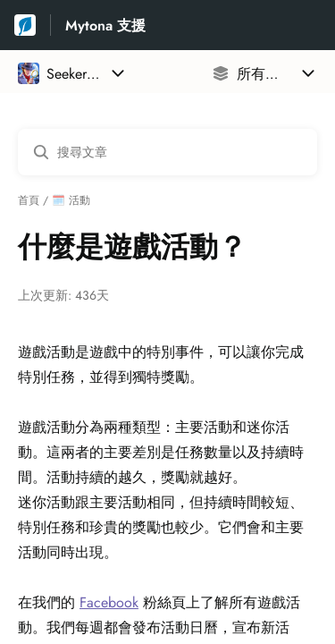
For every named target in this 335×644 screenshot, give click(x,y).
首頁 (29, 200)
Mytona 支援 (105, 25)
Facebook (109, 602)
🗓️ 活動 (71, 200)
